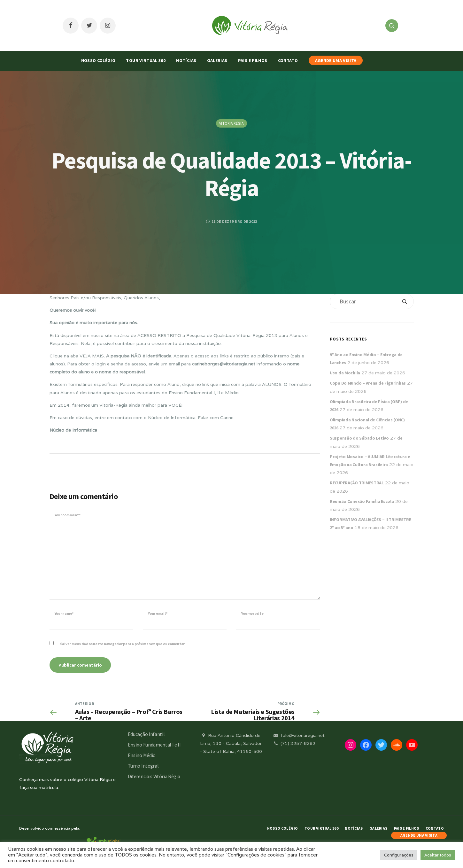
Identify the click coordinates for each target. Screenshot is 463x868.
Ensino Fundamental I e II (154, 745)
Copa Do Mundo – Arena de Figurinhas (368, 383)
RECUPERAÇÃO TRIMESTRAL (357, 483)
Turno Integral (143, 766)
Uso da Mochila (345, 373)
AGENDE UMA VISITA (336, 60)
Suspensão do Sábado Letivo (359, 438)
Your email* (158, 613)
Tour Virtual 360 (146, 60)
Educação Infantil (146, 734)
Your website (252, 613)
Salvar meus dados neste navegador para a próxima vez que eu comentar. (123, 644)
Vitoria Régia (232, 123)
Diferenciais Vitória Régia (154, 776)
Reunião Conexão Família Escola (362, 501)
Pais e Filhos (253, 60)
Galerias (217, 60)
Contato (288, 60)
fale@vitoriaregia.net (299, 735)
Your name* (64, 613)
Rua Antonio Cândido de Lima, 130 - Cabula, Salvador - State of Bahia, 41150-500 (231, 743)
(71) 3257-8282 (294, 743)
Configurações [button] (399, 855)
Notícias (186, 60)
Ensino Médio (142, 755)
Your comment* (68, 515)
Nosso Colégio (98, 60)
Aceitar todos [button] (438, 855)
